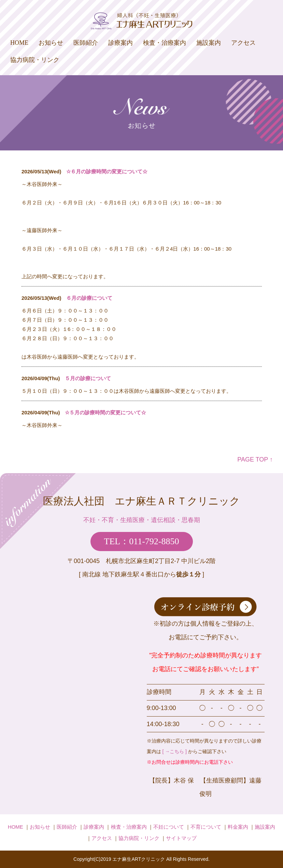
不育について (206, 827)
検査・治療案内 (165, 43)
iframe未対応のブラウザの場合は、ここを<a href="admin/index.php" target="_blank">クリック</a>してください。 (142, 299)
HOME (19, 43)
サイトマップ (181, 838)
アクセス (243, 43)
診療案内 (121, 43)
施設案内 (209, 43)
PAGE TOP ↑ (255, 459)
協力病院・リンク (35, 60)
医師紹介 (86, 43)
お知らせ (51, 43)
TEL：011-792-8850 (142, 541)
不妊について (169, 827)
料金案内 (238, 827)
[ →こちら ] (174, 751)
